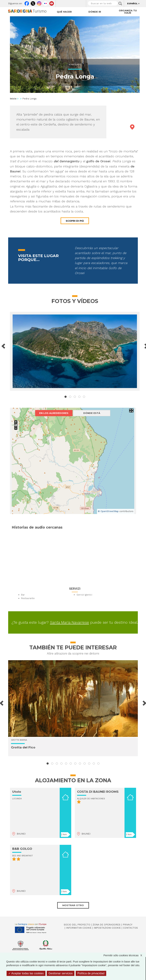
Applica (120, 4)
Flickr (45, 3)
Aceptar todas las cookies (26, 973)
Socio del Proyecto (77, 925)
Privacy (128, 925)
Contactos (130, 928)
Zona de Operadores (106, 925)
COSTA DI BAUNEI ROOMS (98, 792)
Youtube (52, 3)
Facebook (27, 3)
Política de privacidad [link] (91, 973)
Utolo (17, 792)
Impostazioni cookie (107, 928)
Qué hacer (64, 12)
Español (132, 4)
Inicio (13, 99)
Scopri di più (75, 221)
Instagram (39, 3)
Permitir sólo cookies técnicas (125, 955)
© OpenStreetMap (108, 511)
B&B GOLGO (22, 849)
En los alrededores (54, 413)
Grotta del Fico (23, 747)
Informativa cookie (79, 928)
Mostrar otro (73, 905)
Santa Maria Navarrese (69, 622)
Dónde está (92, 413)
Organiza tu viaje (128, 12)
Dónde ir (95, 12)
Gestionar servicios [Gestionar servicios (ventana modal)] (61, 973)
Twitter (33, 3)
